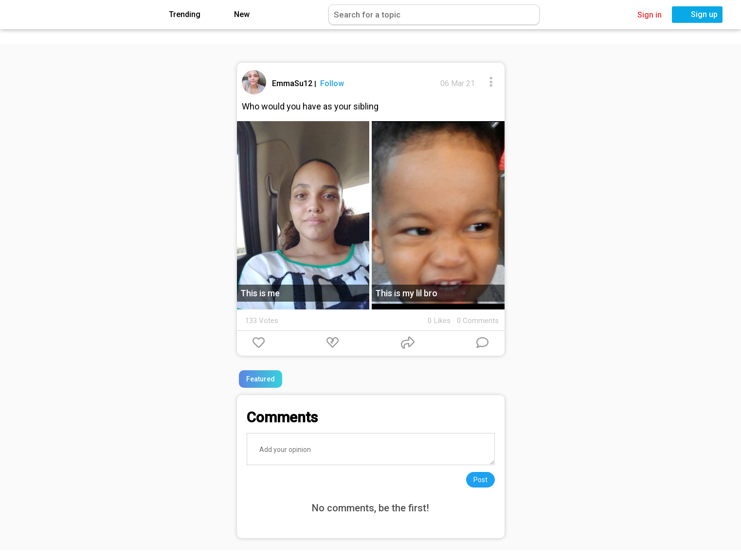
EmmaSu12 (293, 83)
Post (480, 480)
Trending (178, 15)
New (235, 15)
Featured (261, 379)
